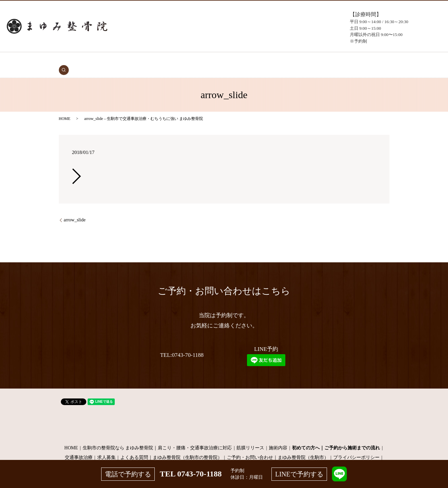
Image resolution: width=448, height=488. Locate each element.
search (351, 60)
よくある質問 (281, 60)
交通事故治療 (124, 60)
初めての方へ (155, 60)
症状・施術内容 (187, 60)
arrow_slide (75, 210)
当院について (251, 60)
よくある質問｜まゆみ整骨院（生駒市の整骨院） (171, 448)
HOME (101, 60)
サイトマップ (224, 457)
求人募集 (106, 448)
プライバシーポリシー (356, 448)
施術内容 (278, 438)
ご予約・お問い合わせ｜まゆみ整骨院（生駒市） (278, 448)
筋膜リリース (250, 438)
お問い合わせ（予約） (321, 60)
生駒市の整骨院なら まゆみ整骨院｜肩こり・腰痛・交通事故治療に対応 (157, 438)
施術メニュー (220, 60)
